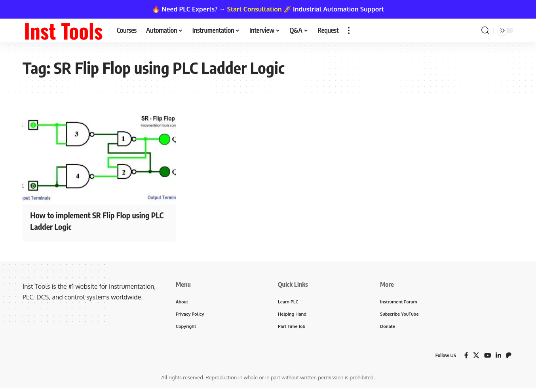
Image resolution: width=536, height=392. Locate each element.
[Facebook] (466, 357)
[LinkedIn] (498, 357)
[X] (476, 357)
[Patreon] (509, 357)
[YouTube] (487, 357)
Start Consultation (255, 9)
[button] (349, 30)
